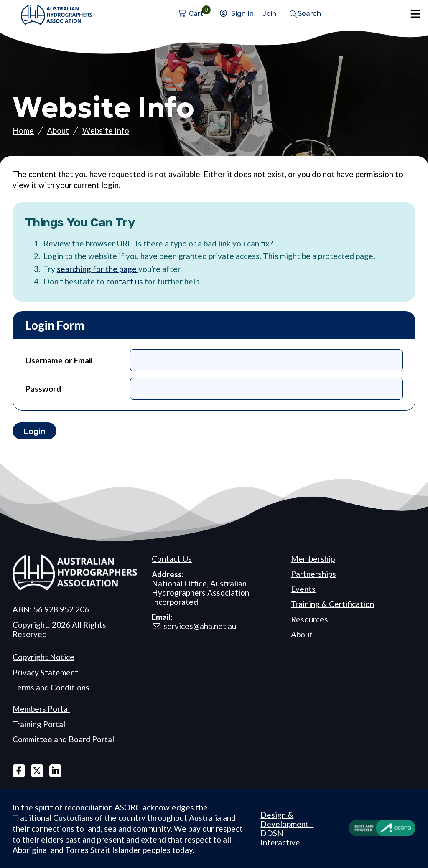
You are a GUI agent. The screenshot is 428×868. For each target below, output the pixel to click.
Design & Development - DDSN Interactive (287, 829)
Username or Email (59, 360)
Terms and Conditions (51, 687)
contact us (125, 281)
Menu (415, 14)
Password (43, 389)
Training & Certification (332, 604)
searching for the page (98, 269)
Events (303, 589)
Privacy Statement (45, 672)
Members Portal (41, 709)
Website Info (106, 131)
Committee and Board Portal (63, 739)
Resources (310, 619)
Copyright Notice (43, 657)
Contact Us (172, 559)
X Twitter (37, 771)
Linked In (56, 771)
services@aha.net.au (200, 626)
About (58, 131)
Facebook (19, 771)
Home (23, 131)
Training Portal (39, 724)
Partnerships (313, 574)
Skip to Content (28, 5)
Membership (313, 559)
